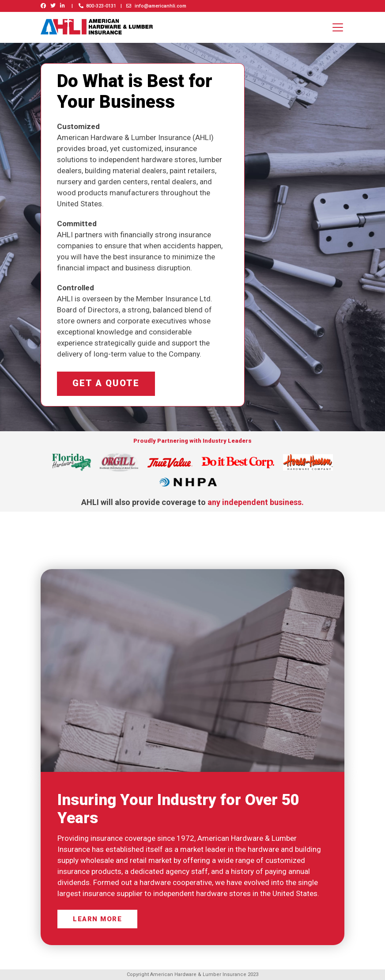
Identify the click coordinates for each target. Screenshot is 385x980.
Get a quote (109, 385)
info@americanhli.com (156, 6)
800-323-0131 (97, 6)
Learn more (97, 921)
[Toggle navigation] (338, 27)
